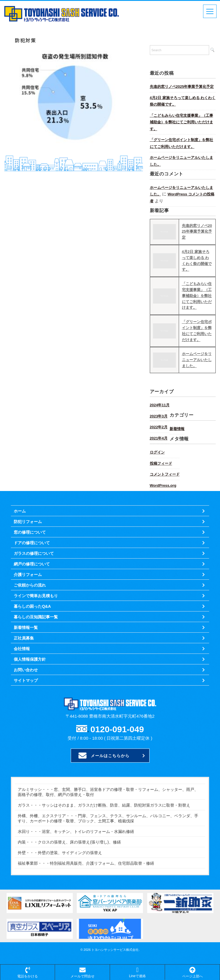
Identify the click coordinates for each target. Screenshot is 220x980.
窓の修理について (30, 532)
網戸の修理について (32, 564)
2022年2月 (159, 427)
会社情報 (22, 649)
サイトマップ (26, 680)
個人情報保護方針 (30, 659)
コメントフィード (165, 474)
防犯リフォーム (28, 522)
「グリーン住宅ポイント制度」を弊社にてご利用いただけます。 (181, 143)
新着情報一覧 (26, 627)
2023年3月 (159, 416)
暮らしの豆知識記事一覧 (36, 617)
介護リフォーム (28, 575)
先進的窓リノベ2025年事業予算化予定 (182, 87)
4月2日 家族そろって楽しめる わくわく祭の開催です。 (183, 101)
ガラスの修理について (34, 553)
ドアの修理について (32, 543)
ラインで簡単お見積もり (36, 596)
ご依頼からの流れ (30, 585)
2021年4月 (159, 438)
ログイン (157, 452)
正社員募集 (24, 638)
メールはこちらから (104, 756)
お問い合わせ (26, 670)
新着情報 (177, 429)
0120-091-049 (117, 729)
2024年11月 (160, 405)
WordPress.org (163, 485)
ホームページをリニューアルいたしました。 (181, 161)
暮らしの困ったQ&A (32, 606)
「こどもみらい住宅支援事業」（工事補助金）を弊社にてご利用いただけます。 (181, 122)
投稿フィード (161, 463)
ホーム (20, 511)
